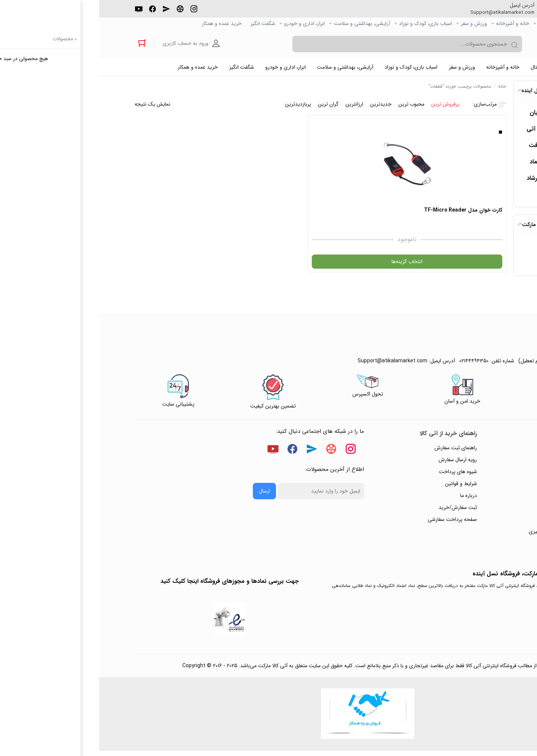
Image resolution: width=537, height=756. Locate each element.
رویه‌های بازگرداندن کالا (472, 475)
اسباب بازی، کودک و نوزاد (326, 24)
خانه (403, 89)
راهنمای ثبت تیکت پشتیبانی (467, 451)
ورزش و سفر (375, 24)
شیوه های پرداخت (359, 475)
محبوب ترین (312, 107)
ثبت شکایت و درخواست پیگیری (463, 535)
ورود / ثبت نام (481, 523)
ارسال (165, 494)
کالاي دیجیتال (453, 24)
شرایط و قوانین (362, 487)
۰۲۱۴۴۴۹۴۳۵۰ (474, 13)
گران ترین (229, 107)
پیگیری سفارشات (479, 499)
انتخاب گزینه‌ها (361, 265)
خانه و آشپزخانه (413, 24)
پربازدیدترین (199, 107)
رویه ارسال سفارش (359, 463)
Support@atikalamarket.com (399, 13)
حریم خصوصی (481, 487)
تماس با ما (486, 511)
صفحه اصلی (489, 24)
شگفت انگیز (164, 24)
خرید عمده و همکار (123, 24)
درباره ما (369, 499)
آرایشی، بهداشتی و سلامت (263, 24)
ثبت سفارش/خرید (359, 511)
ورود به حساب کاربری (89, 44)
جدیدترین (282, 107)
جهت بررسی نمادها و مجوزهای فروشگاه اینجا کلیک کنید (130, 585)
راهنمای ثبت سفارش (357, 451)
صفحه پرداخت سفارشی (353, 523)
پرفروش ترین (346, 107)
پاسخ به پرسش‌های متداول (468, 463)
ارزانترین (255, 107)
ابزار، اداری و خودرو (205, 24)
